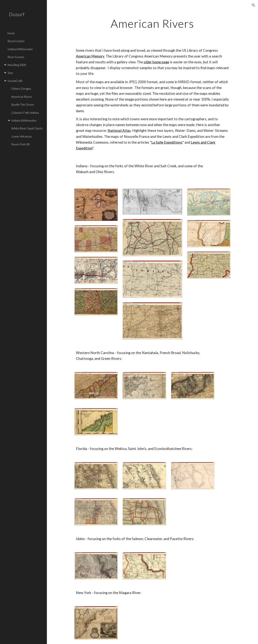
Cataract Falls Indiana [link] (25, 112)
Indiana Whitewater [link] (20, 49)
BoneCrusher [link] (16, 41)
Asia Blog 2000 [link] (17, 65)
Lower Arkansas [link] (22, 136)
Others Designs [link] (21, 89)
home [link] (11, 33)
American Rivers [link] (22, 97)
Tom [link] (10, 73)
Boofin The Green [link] (23, 104)
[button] (253, 5)
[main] (153, 23)
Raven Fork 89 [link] (21, 144)
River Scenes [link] (16, 57)
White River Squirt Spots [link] (27, 128)
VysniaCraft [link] (15, 81)
